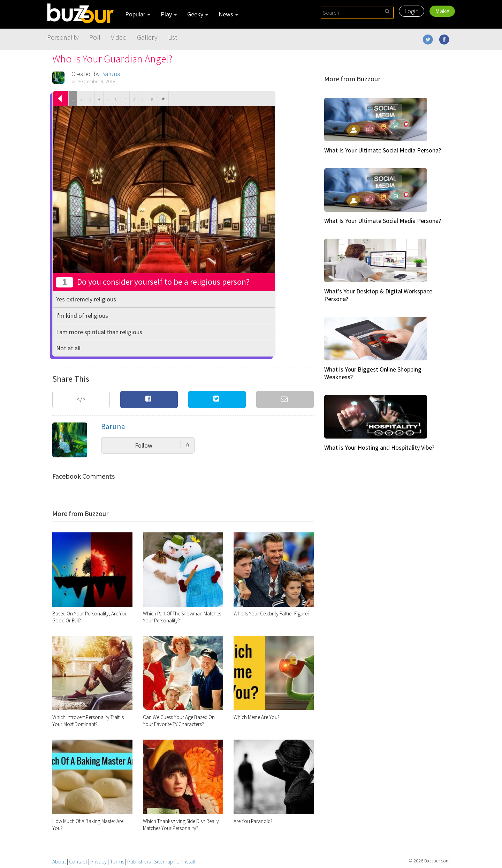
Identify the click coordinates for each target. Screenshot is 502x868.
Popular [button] (138, 14)
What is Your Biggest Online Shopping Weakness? (373, 373)
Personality (63, 37)
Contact (78, 861)
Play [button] (169, 14)
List (173, 37)
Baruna (111, 74)
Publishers (139, 861)
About (59, 861)
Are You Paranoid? (253, 821)
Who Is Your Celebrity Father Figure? (272, 613)
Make (442, 11)
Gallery (147, 37)
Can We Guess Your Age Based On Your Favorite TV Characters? (179, 721)
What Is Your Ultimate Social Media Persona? (383, 150)
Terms (117, 861)
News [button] (228, 14)
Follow (162, 445)
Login (412, 11)
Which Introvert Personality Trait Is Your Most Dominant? (88, 721)
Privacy (98, 861)
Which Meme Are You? (257, 717)
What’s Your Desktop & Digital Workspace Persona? (378, 295)
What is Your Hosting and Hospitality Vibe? (379, 447)
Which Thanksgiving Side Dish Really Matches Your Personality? (181, 825)
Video (119, 37)
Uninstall (186, 861)
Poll (95, 37)
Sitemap (163, 861)
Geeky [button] (198, 14)
